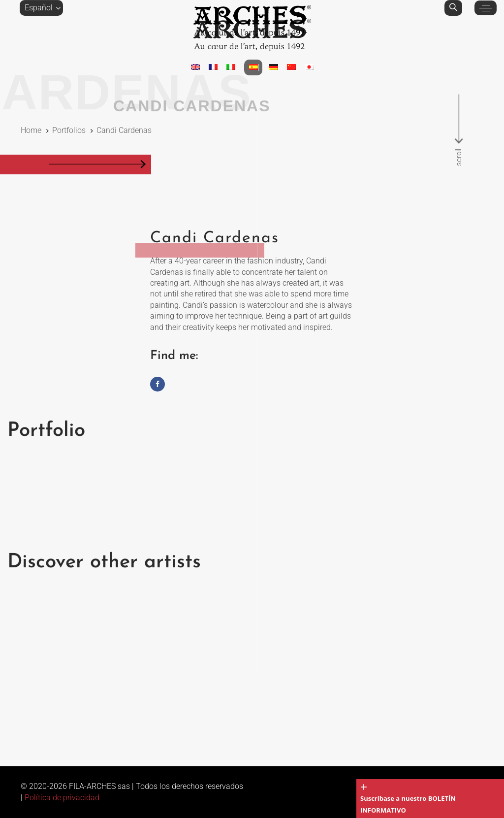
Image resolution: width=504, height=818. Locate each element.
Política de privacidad (62, 798)
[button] (41, 8)
